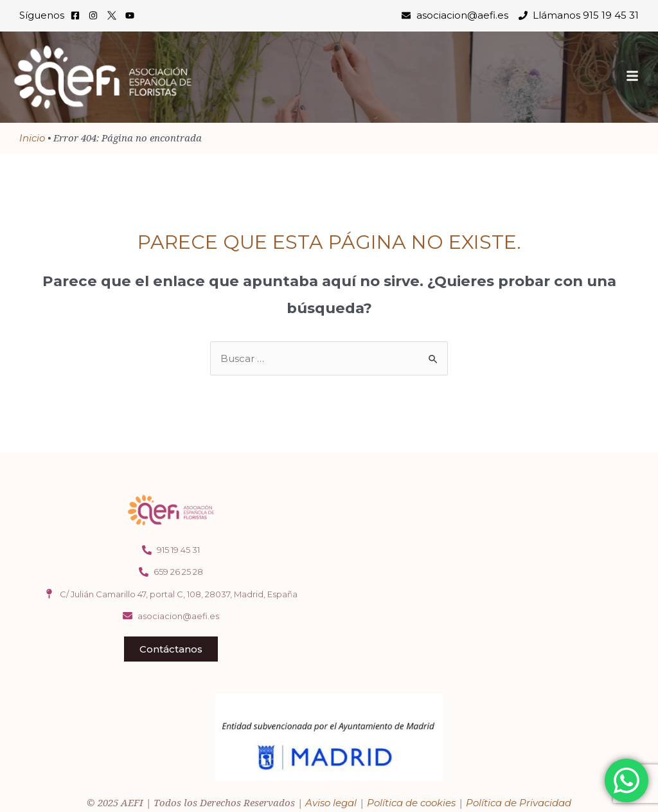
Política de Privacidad (519, 803)
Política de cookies (411, 803)
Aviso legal (331, 803)
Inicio (32, 138)
